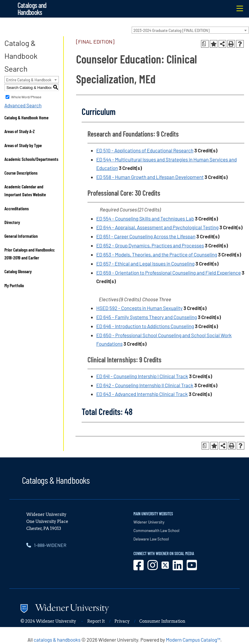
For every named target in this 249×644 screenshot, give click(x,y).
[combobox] (190, 30)
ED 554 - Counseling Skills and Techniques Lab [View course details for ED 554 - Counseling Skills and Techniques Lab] (145, 218)
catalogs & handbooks (57, 640)
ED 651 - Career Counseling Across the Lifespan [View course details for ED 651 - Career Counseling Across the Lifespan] (146, 236)
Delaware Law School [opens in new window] (151, 539)
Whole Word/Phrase (26, 97)
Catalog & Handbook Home (26, 117)
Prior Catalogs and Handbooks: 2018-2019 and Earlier (30, 254)
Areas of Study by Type (23, 145)
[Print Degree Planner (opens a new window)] (205, 44)
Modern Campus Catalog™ (193, 640)
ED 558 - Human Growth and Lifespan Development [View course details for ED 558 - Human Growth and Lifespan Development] (150, 177)
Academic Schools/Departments (31, 159)
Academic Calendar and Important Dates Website (25, 190)
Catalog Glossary (18, 271)
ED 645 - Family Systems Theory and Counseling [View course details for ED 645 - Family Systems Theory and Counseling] (147, 317)
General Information (21, 236)
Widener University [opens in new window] (149, 522)
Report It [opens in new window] (96, 621)
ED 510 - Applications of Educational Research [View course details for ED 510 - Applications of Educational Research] (145, 150)
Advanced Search (23, 105)
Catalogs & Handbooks (56, 480)
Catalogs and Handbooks (32, 9)
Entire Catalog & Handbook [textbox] (29, 80)
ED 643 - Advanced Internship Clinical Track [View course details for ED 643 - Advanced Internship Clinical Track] (142, 394)
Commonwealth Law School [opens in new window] (156, 531)
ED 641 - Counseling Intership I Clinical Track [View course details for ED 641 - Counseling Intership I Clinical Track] (142, 376)
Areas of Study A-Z (20, 131)
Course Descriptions (21, 173)
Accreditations (17, 208)
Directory (12, 222)
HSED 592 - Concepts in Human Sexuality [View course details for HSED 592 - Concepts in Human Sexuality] (139, 308)
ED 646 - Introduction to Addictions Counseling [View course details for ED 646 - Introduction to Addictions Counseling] (145, 326)
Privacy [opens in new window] (122, 621)
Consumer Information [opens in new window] (162, 621)
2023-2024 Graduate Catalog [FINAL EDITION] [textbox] (171, 30)
